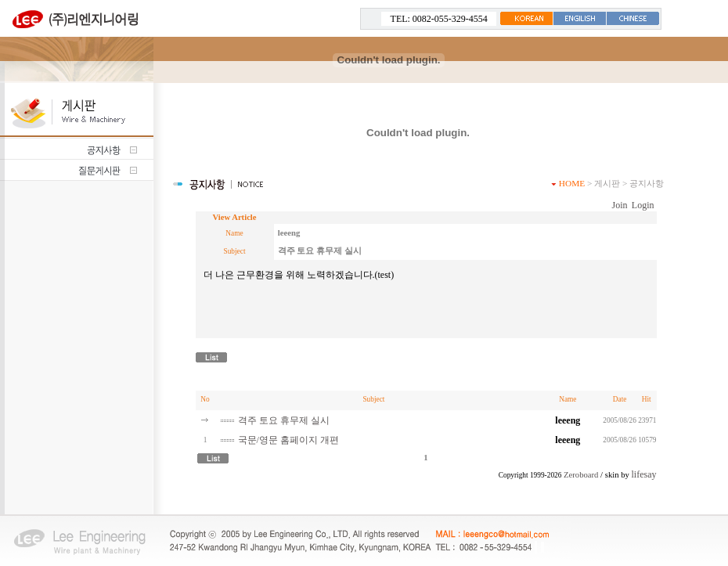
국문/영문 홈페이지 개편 (288, 440)
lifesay (644, 474)
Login (643, 205)
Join (619, 205)
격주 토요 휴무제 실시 (284, 420)
